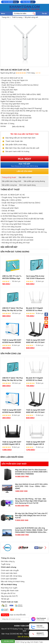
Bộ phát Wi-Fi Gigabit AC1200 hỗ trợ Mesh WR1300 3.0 (35, 310)
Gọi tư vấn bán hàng (10, 2)
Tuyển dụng (6, 564)
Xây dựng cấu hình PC (9, 596)
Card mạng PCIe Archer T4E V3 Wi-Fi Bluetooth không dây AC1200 (35, 278)
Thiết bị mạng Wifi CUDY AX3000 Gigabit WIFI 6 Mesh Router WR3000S (36, 444)
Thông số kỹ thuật (9, 177)
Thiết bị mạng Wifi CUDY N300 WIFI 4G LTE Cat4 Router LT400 (36, 342)
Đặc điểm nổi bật (25, 177)
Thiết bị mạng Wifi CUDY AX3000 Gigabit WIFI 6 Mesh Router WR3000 (12, 444)
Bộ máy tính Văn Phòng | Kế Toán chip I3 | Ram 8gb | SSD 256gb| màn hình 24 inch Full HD (31, 516)
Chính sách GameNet (9, 579)
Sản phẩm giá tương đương (34, 181)
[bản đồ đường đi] (24, 637)
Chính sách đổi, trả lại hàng (11, 576)
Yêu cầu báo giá (28, 2)
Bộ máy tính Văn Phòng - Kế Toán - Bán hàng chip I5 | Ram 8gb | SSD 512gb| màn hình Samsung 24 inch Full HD (31, 501)
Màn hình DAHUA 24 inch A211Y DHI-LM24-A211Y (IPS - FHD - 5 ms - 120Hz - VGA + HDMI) (32, 486)
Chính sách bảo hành (9, 573)
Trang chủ (6, 17)
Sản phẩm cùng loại (9, 185)
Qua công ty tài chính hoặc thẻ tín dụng (25, 165)
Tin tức (44, 14)
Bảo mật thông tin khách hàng (13, 581)
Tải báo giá (5, 599)
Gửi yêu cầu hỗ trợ (8, 593)
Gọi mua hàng (8, 641)
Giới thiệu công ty (8, 561)
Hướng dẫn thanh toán (10, 591)
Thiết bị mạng (17, 17)
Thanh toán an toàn (9, 602)
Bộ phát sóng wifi (31, 17)
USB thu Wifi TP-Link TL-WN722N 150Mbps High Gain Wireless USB (12, 278)
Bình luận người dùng (27, 185)
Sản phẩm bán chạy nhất (12, 181)
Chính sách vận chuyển (10, 570)
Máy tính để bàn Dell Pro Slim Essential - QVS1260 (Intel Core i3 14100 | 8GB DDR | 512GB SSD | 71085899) (31, 472)
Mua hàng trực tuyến (9, 588)
